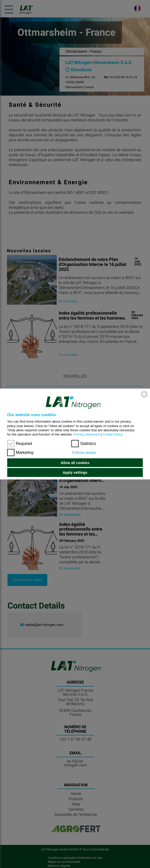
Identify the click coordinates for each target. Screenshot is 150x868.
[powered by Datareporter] (144, 397)
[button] (84, 453)
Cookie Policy (113, 434)
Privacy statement (87, 434)
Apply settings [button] (75, 472)
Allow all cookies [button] (75, 463)
